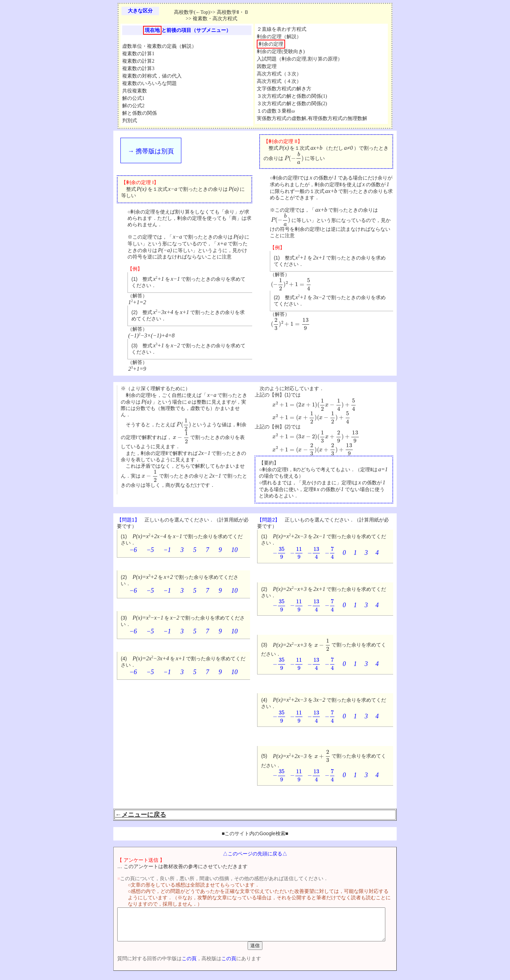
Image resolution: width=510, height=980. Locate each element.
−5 (150, 550)
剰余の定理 (271, 44)
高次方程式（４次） (279, 81)
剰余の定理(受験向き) (281, 52)
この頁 (177, 965)
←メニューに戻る (141, 815)
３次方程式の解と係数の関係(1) (292, 96)
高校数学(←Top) (192, 12)
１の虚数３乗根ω (276, 111)
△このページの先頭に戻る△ (255, 854)
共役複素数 (135, 91)
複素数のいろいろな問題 (149, 83)
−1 (167, 550)
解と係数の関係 (140, 113)
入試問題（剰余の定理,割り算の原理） (300, 59)
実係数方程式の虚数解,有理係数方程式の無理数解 (312, 118)
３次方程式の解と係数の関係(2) (292, 104)
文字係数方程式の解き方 (284, 89)
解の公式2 (133, 106)
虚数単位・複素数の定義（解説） (159, 46)
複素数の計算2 (138, 61)
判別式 (130, 121)
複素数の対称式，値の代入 (152, 76)
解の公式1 (133, 98)
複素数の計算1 (138, 54)
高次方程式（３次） (279, 74)
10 (234, 550)
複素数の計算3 (138, 69)
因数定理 (267, 66)
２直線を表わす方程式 (282, 29)
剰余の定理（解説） (279, 37)
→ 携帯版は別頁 (151, 151)
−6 (133, 550)
